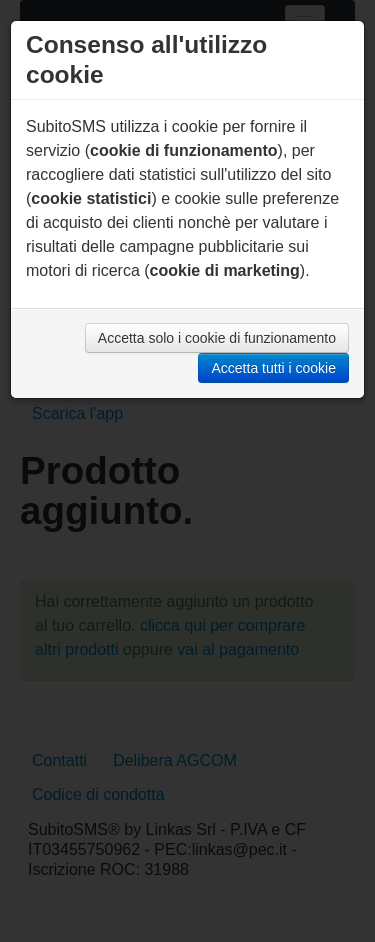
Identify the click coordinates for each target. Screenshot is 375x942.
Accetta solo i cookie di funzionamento (217, 338)
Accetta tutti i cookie (273, 368)
